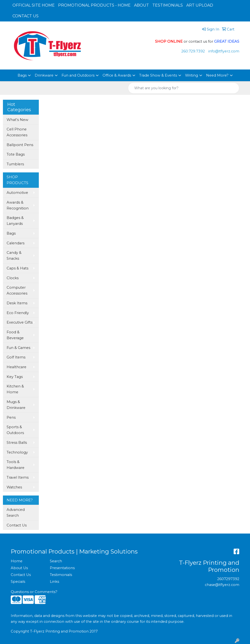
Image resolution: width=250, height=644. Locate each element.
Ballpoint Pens (20, 145)
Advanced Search (16, 513)
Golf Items (16, 357)
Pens (11, 417)
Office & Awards (117, 75)
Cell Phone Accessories (17, 132)
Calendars (16, 243)
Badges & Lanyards (15, 221)
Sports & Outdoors (15, 430)
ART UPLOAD (200, 5)
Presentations (62, 568)
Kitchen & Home (15, 389)
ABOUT (141, 5)
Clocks (13, 278)
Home (17, 561)
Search (56, 561)
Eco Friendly (18, 313)
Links (54, 582)
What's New (17, 120)
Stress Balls (17, 443)
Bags (22, 75)
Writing (192, 75)
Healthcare (16, 367)
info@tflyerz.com (224, 51)
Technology (17, 452)
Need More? (217, 75)
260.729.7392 (193, 51)
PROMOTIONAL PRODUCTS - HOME (94, 5)
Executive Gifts (20, 322)
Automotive (17, 193)
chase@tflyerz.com (222, 585)
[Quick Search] (178, 88)
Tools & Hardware (16, 465)
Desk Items (17, 303)
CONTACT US (26, 16)
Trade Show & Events (158, 75)
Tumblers (15, 164)
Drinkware (44, 75)
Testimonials (61, 575)
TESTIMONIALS (168, 5)
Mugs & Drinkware (16, 405)
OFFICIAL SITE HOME (34, 5)
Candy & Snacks (14, 256)
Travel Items (18, 477)
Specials (18, 582)
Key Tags (15, 377)
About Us (19, 568)
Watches (14, 487)
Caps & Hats (17, 268)
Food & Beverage (15, 335)
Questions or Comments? (34, 592)
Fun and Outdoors (78, 75)
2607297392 (228, 579)
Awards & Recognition (18, 205)
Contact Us (17, 525)
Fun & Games (18, 348)
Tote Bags (16, 154)
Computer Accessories (17, 290)
